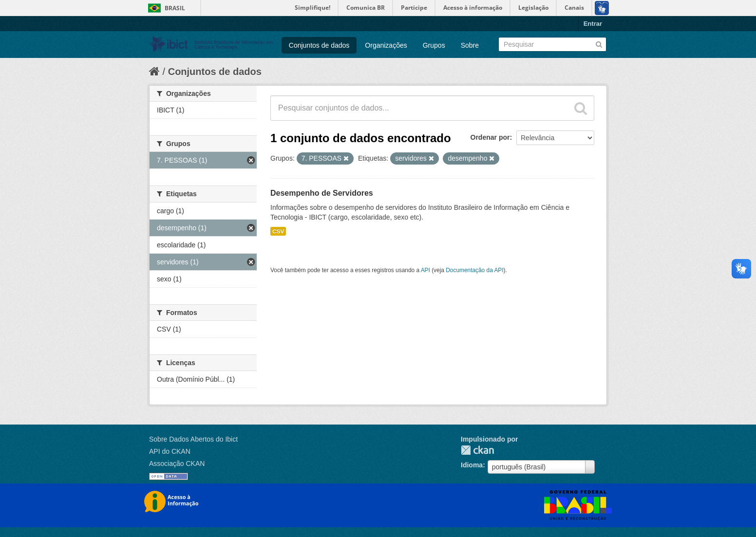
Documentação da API (474, 270)
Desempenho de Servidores (322, 193)
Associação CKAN (177, 463)
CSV (278, 231)
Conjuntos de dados (319, 45)
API (425, 270)
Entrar (593, 24)
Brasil (175, 8)
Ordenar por (490, 137)
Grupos (434, 45)
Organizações (386, 45)
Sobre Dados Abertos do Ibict (193, 439)
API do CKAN (170, 451)
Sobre (470, 45)
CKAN (477, 450)
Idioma (472, 465)
